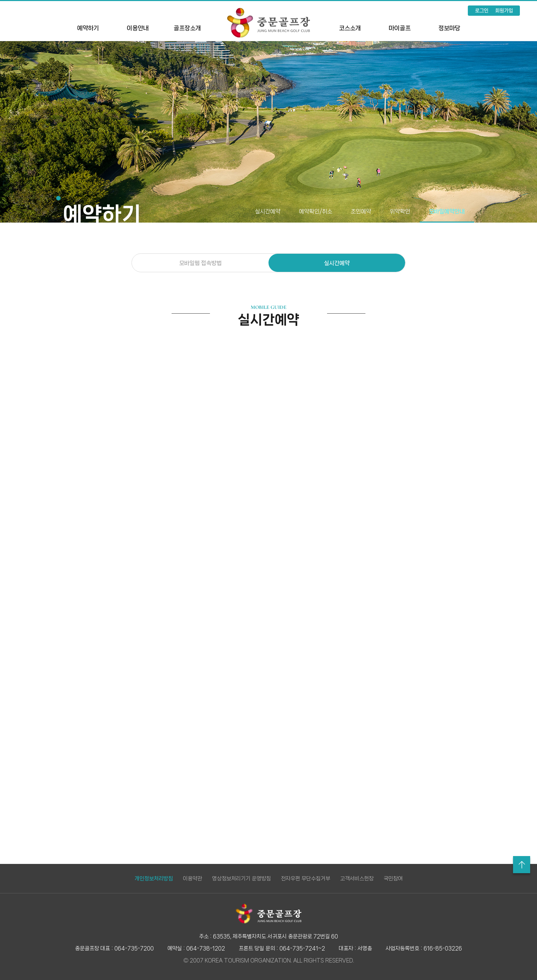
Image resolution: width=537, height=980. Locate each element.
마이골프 (400, 28)
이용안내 (138, 28)
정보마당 (449, 28)
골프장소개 (187, 28)
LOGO (268, 23)
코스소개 (350, 28)
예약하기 (88, 28)
